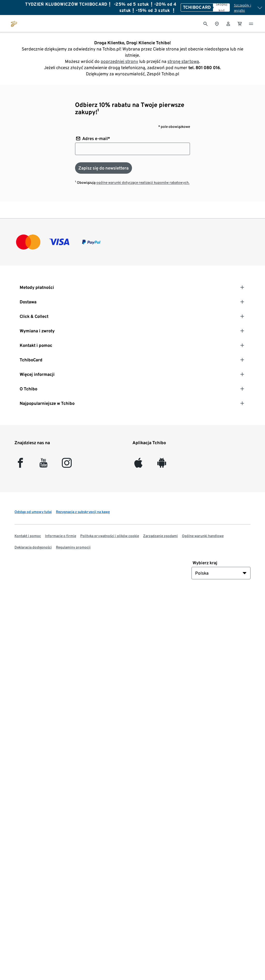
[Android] (162, 465)
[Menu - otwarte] (251, 23)
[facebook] (20, 465)
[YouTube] (44, 465)
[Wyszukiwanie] (205, 23)
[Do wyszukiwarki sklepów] (217, 23)
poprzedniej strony (119, 61)
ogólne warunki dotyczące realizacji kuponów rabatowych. (143, 182)
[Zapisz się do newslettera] (104, 168)
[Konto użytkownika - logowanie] (228, 23)
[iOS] (138, 465)
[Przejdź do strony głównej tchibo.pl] (14, 23)
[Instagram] (67, 465)
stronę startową (183, 61)
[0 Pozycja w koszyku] (240, 23)
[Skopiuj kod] (221, 8)
